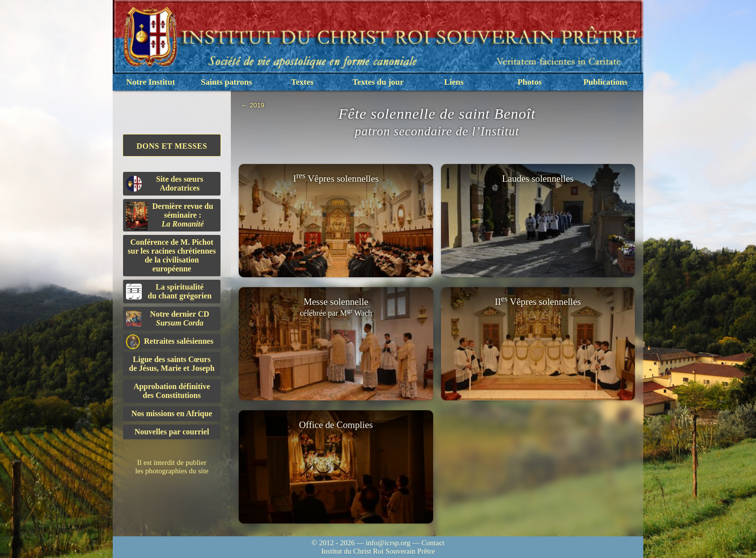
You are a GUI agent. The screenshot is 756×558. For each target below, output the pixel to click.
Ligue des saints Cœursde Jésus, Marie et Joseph (172, 364)
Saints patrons (226, 82)
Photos (529, 82)
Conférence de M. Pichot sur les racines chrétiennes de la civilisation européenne (172, 255)
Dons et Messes (172, 146)
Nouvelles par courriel (172, 432)
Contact (433, 543)
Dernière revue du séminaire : (170, 216)
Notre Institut (150, 82)
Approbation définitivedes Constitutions (172, 391)
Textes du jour (378, 82)
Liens (454, 82)
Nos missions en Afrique (172, 413)
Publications (605, 82)
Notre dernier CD (168, 318)
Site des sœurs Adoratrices (165, 183)
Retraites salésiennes (170, 342)
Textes (302, 82)
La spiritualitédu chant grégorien (169, 291)
